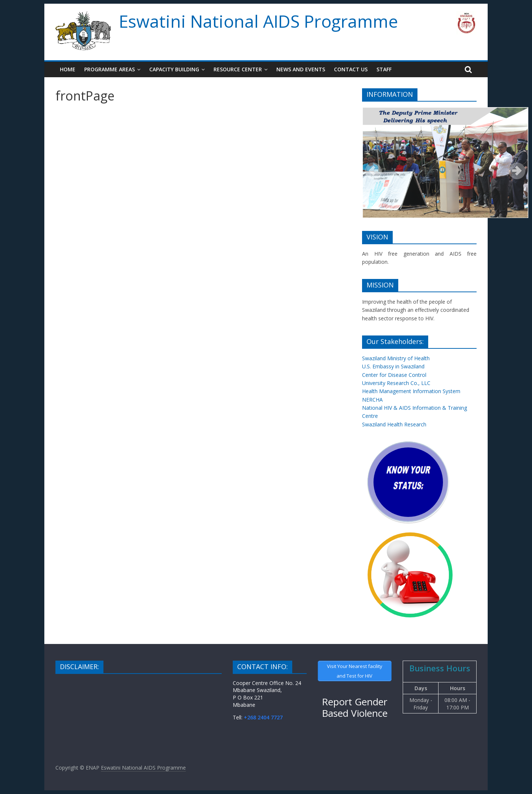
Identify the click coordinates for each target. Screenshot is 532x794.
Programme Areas (110, 69)
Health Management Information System (411, 391)
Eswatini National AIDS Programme (258, 21)
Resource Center (238, 69)
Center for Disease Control (394, 375)
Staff (384, 69)
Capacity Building (174, 69)
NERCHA (372, 400)
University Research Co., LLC (396, 383)
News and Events (301, 69)
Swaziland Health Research (394, 424)
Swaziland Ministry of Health (396, 358)
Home (68, 69)
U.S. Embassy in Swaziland (393, 366)
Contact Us (351, 69)
